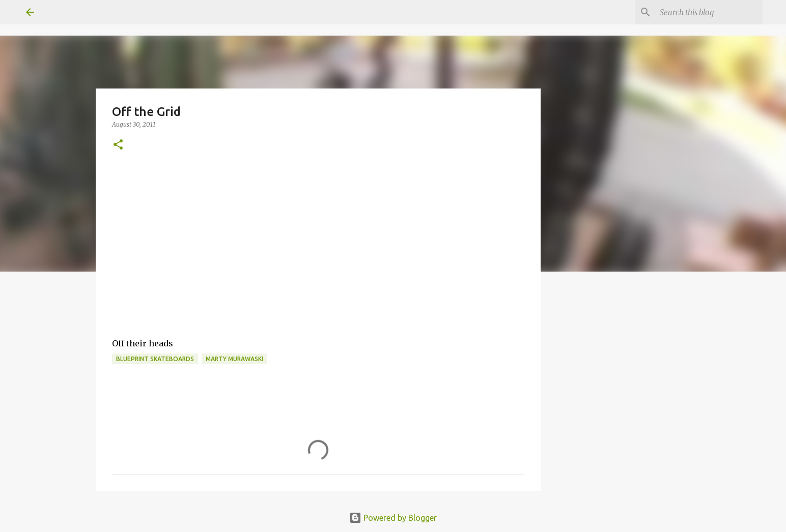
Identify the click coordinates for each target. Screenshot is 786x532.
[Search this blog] (709, 12)
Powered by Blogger (393, 518)
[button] (118, 145)
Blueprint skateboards (155, 359)
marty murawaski (234, 359)
